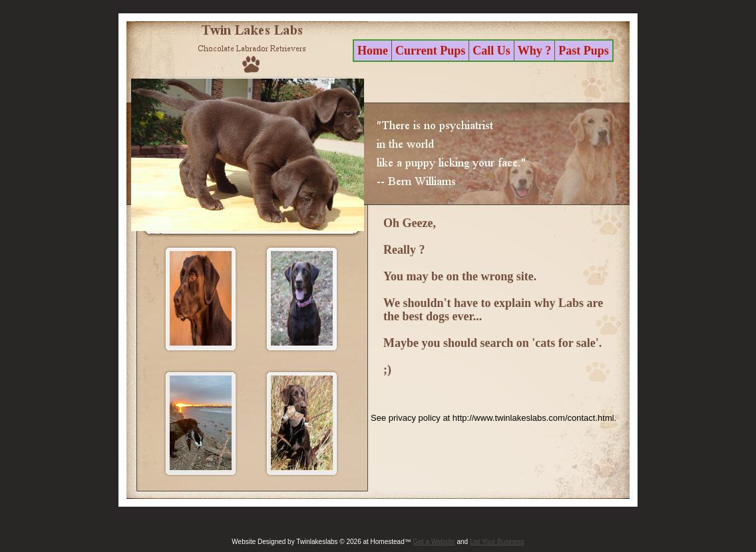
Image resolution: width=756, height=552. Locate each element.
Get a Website (434, 542)
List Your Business (497, 542)
